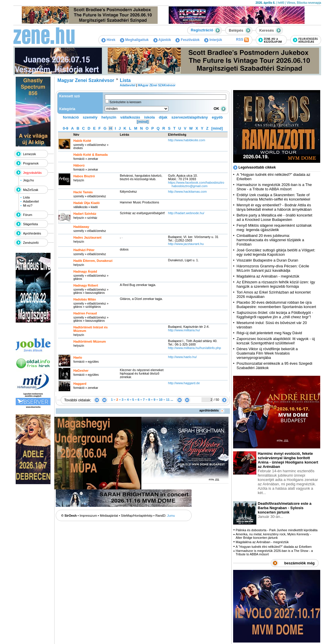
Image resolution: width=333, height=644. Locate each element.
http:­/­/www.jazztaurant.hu (186, 244)
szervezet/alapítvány (190, 117)
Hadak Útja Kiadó (87, 203)
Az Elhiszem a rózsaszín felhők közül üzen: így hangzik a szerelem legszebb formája (276, 284)
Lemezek (29, 154)
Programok (31, 163)
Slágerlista (30, 224)
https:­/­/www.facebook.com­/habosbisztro (196, 183)
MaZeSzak (31, 190)
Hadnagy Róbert (86, 285)
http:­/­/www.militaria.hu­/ (184, 330)
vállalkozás (130, 117)
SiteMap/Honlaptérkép (137, 516)
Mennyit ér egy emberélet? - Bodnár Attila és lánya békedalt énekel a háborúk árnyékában (274, 207)
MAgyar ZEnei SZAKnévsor (157, 85)
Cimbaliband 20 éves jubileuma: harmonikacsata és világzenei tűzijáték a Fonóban (270, 240)
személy (90, 117)
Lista (26, 197)
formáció (71, 117)
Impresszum (88, 516)
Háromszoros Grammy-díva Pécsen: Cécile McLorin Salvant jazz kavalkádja (273, 268)
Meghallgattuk (134, 40)
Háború (79, 165)
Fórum (28, 215)
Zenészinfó (31, 243)
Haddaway (81, 227)
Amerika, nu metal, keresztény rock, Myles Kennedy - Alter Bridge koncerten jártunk (273, 536)
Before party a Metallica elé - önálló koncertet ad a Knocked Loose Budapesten (274, 217)
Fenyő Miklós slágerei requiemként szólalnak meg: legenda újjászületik (274, 228)
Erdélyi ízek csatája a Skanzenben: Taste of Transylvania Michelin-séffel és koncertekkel (273, 197)
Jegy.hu (28, 180)
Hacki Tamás (83, 192)
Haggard (80, 384)
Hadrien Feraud (85, 313)
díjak (163, 117)
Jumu (171, 516)
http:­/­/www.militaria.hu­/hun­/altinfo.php (195, 348)
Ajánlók (162, 40)
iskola (149, 117)
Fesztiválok (187, 40)
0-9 (65, 128)
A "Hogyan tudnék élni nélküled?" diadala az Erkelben (274, 547)
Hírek (108, 40)
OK (220, 109)
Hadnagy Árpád (85, 271)
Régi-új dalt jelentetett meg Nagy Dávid (269, 333)
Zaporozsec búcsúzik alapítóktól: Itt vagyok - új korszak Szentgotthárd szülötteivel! (276, 341)
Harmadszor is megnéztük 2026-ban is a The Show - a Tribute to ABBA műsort (274, 187)
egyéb (217, 117)
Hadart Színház (85, 214)
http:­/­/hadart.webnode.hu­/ (186, 213)
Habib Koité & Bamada (91, 155)
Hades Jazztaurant (88, 237)
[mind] (143, 122)
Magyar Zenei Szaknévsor (86, 80)
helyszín (109, 117)
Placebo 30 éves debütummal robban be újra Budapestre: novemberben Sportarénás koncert (276, 305)
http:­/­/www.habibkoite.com (187, 140)
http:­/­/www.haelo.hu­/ (182, 357)
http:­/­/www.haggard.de (184, 383)
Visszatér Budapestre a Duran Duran (267, 260)
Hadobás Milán (85, 299)
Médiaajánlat (109, 516)
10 (161, 400)
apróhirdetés (212, 410)
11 (168, 400)
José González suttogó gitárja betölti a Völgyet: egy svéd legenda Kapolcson (276, 252)
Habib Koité (82, 141)
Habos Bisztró (84, 176)
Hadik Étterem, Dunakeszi (93, 261)
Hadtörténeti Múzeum (90, 341)
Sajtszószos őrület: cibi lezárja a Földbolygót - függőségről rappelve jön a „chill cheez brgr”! (275, 315)
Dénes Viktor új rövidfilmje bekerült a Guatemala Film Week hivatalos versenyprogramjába (267, 353)
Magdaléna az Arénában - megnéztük (268, 276)
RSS (242, 40)
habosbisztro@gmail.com (190, 186)
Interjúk (213, 40)
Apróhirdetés (32, 233)
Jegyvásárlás (32, 173)
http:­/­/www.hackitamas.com (187, 192)
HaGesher (81, 371)
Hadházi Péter (84, 250)
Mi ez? (28, 205)
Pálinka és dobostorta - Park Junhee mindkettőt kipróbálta (277, 530)
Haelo (78, 357)
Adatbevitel (31, 201)
